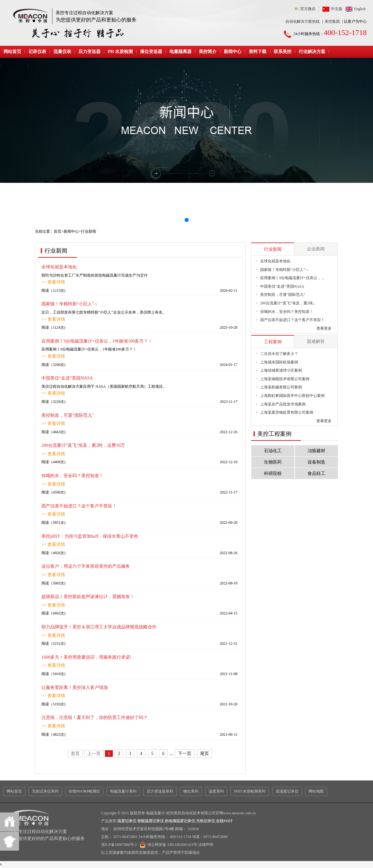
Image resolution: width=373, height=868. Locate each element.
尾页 (205, 754)
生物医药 (273, 462)
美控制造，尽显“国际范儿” (68, 415)
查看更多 (324, 328)
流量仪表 (62, 52)
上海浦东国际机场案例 (279, 362)
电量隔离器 (180, 52)
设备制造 (316, 462)
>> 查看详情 (53, 282)
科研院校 (273, 473)
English (360, 9)
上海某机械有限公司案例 (281, 387)
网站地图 (316, 791)
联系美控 (283, 52)
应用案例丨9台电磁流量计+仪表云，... (292, 278)
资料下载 (258, 52)
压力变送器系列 (160, 791)
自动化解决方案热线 (303, 21)
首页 (58, 231)
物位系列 (191, 791)
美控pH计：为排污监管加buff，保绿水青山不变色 (90, 536)
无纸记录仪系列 (45, 791)
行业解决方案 (312, 52)
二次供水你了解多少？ (279, 354)
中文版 (337, 9)
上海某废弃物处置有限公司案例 (287, 412)
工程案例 (273, 342)
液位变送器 (151, 52)
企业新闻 (316, 249)
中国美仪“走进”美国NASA (67, 378)
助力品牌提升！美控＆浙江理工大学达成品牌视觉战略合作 (99, 627)
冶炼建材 (316, 451)
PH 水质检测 (120, 52)
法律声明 (206, 845)
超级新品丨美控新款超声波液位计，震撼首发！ (88, 597)
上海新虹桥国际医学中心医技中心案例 (292, 396)
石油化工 (273, 451)
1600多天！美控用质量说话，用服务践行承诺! (86, 657)
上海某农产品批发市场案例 (283, 404)
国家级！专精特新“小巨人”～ (70, 304)
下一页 (185, 754)
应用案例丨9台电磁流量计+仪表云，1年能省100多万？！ (97, 341)
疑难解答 (316, 341)
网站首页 (12, 52)
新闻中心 (233, 52)
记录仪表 (37, 52)
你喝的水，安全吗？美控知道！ (72, 476)
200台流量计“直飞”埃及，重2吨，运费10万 (83, 445)
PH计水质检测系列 (250, 791)
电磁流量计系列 (123, 791)
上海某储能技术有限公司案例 (285, 379)
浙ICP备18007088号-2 (119, 845)
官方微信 (308, 9)
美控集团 (332, 21)
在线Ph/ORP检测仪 (84, 791)
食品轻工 (316, 473)
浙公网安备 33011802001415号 (168, 845)
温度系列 (216, 791)
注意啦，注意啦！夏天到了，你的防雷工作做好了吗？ (95, 718)
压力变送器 (89, 52)
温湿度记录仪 (287, 791)
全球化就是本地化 (59, 267)
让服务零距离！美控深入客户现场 (75, 688)
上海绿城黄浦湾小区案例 (281, 370)
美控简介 (208, 52)
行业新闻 (273, 249)
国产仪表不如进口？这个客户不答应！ (79, 506)
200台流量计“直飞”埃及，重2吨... (288, 303)
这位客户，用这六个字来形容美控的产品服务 (86, 566)
